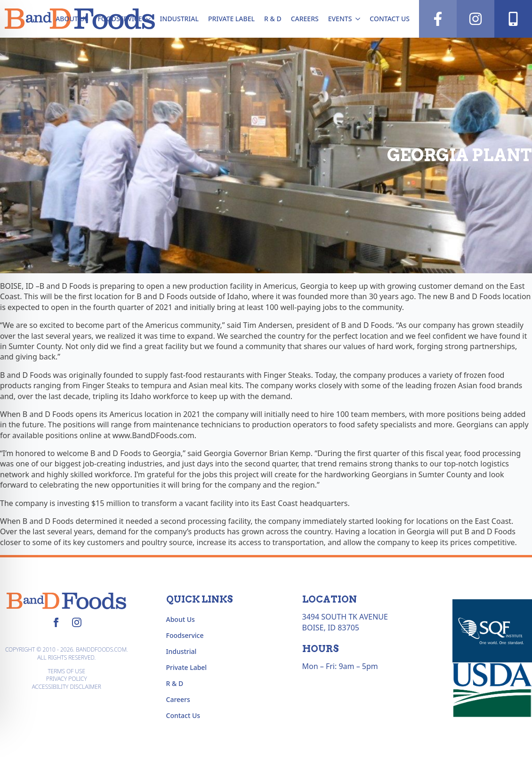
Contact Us (390, 19)
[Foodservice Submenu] (149, 19)
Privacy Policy (67, 679)
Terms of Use (66, 671)
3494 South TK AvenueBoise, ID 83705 (345, 622)
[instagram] (77, 622)
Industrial (179, 19)
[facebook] (56, 622)
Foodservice (120, 19)
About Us (72, 19)
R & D (273, 19)
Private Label (231, 19)
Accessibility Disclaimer (67, 687)
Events (340, 19)
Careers (305, 19)
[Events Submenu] (358, 19)
